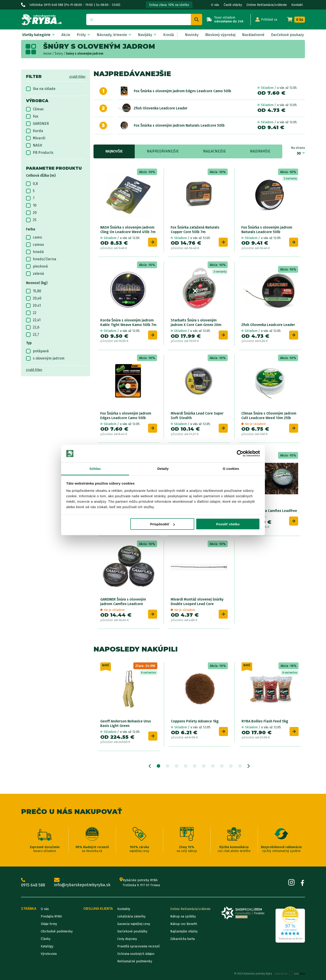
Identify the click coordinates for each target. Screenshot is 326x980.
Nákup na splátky (183, 916)
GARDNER (37, 124)
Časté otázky (233, 5)
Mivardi (36, 138)
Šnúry (59, 54)
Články (46, 939)
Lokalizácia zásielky (131, 916)
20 (31, 213)
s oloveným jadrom (45, 358)
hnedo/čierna (41, 259)
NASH (34, 145)
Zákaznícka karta (182, 939)
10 (31, 205)
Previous (150, 766)
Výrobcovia (49, 954)
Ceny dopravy (127, 939)
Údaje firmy (49, 924)
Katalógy (47, 946)
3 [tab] (177, 766)
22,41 (33, 320)
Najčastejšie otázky (184, 931)
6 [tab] (204, 766)
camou (35, 245)
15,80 (34, 291)
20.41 (33, 306)
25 (31, 220)
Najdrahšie (260, 151)
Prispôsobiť (162, 524)
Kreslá (169, 35)
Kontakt (297, 5)
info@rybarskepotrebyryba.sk (82, 883)
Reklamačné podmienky (135, 961)
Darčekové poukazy (287, 35)
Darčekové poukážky (132, 931)
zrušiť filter (77, 77)
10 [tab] (240, 766)
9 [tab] (231, 766)
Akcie (66, 35)
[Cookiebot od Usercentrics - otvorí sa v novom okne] (240, 454)
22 (31, 313)
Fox (32, 116)
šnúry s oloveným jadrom (85, 54)
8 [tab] (222, 766)
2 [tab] (168, 766)
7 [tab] (213, 766)
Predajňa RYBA (51, 916)
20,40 (34, 298)
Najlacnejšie (215, 151)
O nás (215, 5)
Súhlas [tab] (95, 468)
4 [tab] (186, 766)
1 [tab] (158, 766)
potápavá (37, 351)
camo (34, 237)
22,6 (33, 327)
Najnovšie (114, 151)
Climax (35, 109)
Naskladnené (253, 35)
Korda (35, 131)
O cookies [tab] (231, 468)
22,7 (33, 335)
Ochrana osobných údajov (136, 954)
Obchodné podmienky (57, 931)
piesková (37, 266)
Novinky (192, 35)
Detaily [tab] (163, 468)
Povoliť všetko (228, 524)
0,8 (32, 184)
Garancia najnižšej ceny (134, 924)
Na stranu (298, 148)
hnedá (35, 252)
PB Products (40, 153)
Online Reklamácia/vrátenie (267, 5)
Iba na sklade (41, 89)
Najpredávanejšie (163, 151)
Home (47, 54)
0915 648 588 (33, 883)
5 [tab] (195, 766)
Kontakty (124, 909)
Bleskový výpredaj (220, 35)
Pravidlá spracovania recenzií (138, 946)
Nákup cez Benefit (184, 924)
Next (249, 766)
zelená (35, 274)
